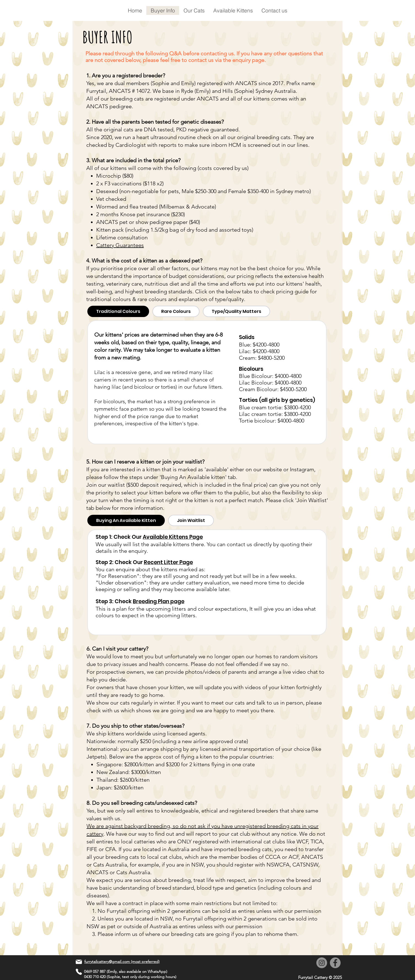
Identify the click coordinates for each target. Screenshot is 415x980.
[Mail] (79, 962)
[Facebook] (335, 963)
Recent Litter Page (168, 562)
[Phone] (79, 972)
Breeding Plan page (159, 601)
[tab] (118, 311)
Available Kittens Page (173, 537)
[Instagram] (322, 963)
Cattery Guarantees (120, 245)
